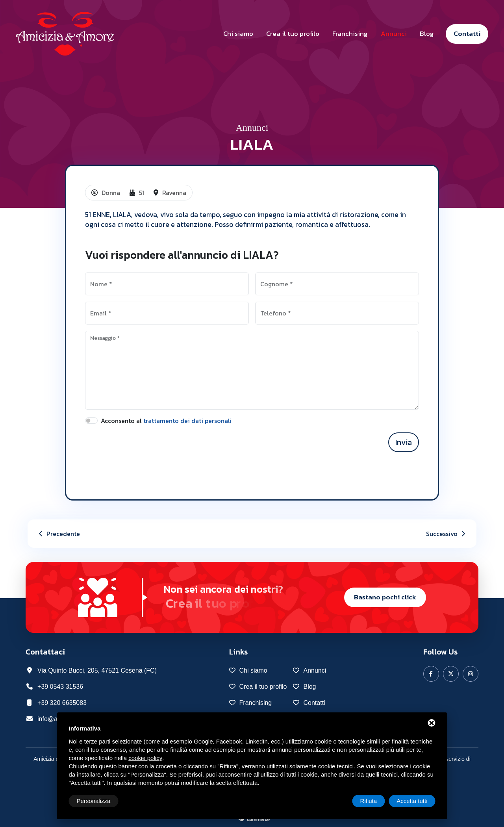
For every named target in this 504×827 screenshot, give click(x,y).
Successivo (447, 534)
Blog (427, 33)
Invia (404, 442)
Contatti (467, 33)
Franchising (350, 33)
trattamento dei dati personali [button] (187, 421)
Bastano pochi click (385, 597)
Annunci (394, 33)
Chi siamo (238, 33)
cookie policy (145, 758)
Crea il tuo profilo (293, 33)
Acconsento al (166, 421)
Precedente (58, 534)
